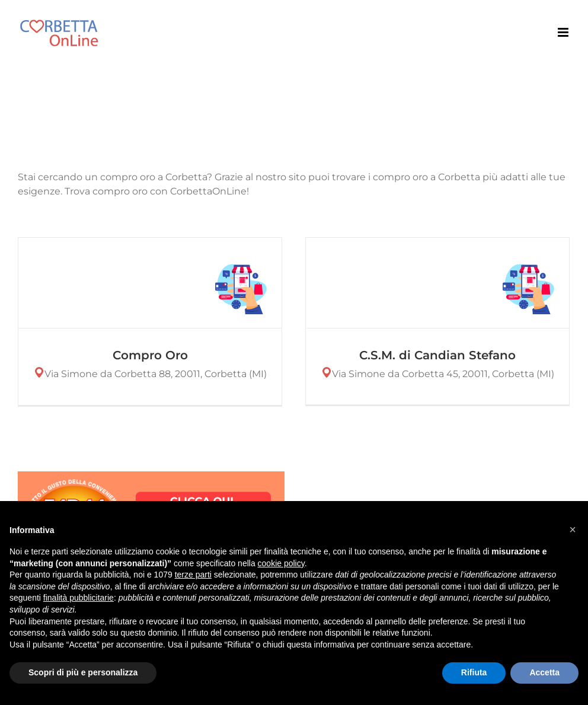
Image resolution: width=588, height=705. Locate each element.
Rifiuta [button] (474, 672)
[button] (573, 529)
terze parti (193, 575)
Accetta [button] (544, 672)
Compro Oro (150, 355)
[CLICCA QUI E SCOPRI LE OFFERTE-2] (151, 476)
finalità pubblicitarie (79, 598)
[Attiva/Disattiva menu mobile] (564, 32)
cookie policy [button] (281, 563)
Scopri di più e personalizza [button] (83, 672)
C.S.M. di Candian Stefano (436, 355)
